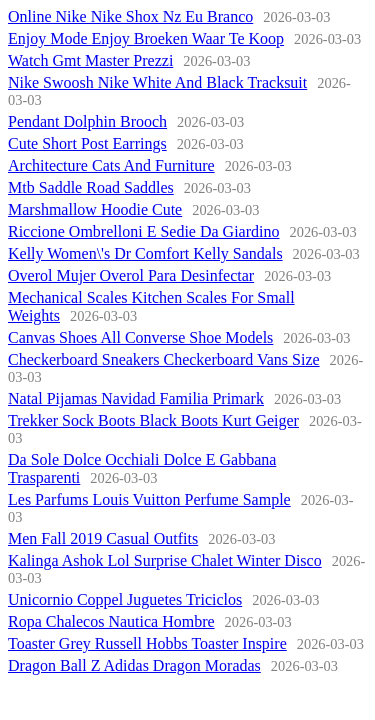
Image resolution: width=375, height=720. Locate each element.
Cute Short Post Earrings (87, 143)
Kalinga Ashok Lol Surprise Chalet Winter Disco (165, 560)
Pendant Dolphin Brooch (87, 121)
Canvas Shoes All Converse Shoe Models (140, 337)
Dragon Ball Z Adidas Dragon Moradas (134, 665)
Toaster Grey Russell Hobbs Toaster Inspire (147, 643)
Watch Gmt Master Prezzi (90, 60)
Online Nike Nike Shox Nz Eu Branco (130, 16)
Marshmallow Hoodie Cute (95, 209)
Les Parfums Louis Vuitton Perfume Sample (149, 499)
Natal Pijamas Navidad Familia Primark (136, 398)
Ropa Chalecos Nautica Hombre (111, 621)
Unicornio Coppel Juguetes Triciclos (125, 599)
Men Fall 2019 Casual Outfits (103, 538)
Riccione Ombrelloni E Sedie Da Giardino (143, 231)
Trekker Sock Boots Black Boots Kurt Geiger (153, 420)
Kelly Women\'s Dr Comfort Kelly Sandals (145, 253)
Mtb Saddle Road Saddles (91, 187)
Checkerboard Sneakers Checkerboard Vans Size (164, 359)
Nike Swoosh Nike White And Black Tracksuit (157, 82)
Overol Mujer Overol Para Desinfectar (131, 275)
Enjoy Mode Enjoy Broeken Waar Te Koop (146, 38)
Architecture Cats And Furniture (111, 165)
